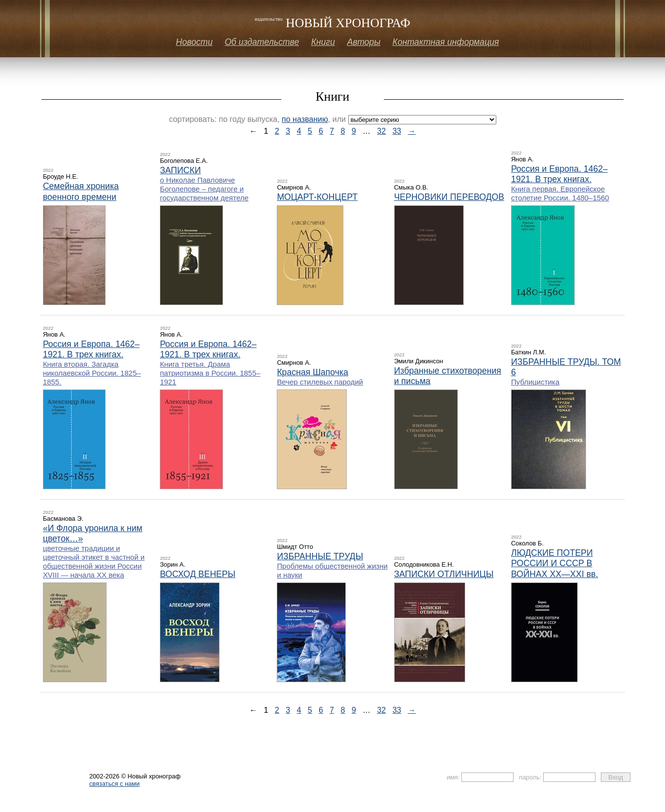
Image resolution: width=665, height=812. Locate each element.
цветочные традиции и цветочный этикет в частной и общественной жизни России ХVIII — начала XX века (94, 561)
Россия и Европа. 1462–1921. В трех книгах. (559, 174)
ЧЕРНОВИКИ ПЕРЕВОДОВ (449, 197)
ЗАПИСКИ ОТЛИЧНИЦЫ (444, 574)
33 (397, 131)
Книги (323, 42)
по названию (305, 119)
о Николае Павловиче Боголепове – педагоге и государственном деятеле (204, 189)
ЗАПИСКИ (180, 170)
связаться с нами (114, 784)
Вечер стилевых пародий (320, 382)
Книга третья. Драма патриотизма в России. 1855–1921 (210, 373)
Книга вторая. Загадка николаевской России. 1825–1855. (92, 373)
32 (381, 131)
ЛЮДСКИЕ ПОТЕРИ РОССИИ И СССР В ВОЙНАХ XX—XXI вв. (554, 563)
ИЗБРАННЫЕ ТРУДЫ (320, 556)
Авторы (364, 42)
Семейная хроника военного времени (81, 191)
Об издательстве (262, 42)
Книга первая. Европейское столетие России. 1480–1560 (560, 193)
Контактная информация (446, 42)
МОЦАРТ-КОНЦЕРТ (317, 197)
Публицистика (535, 382)
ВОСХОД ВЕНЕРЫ (198, 574)
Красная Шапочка (312, 372)
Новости (194, 42)
